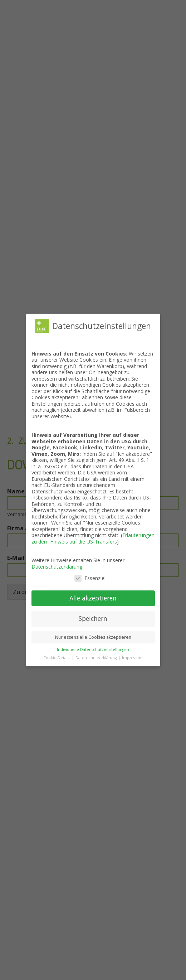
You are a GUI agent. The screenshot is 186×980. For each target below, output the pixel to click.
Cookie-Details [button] (57, 658)
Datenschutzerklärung (57, 567)
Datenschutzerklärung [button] (97, 658)
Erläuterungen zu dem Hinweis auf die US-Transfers (93, 538)
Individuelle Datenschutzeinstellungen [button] (93, 650)
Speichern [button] (93, 618)
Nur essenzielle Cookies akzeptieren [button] (93, 637)
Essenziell (90, 578)
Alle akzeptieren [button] (93, 598)
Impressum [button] (132, 658)
